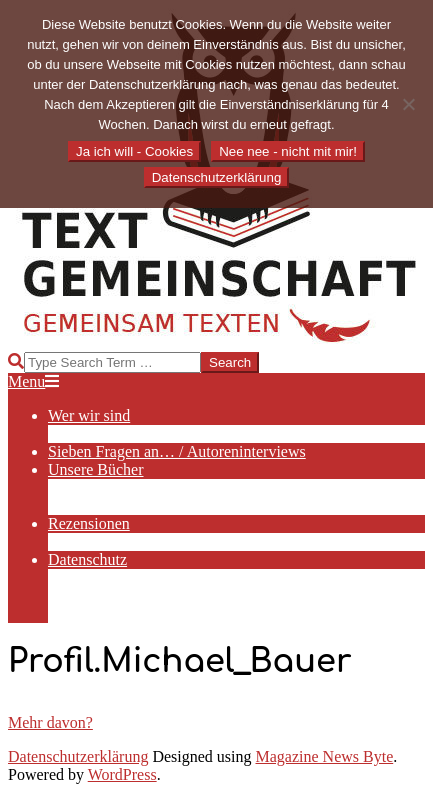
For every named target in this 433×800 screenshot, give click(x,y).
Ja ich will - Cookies (134, 151)
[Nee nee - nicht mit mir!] (408, 104)
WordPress (122, 774)
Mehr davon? (50, 722)
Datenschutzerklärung (78, 756)
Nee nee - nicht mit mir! (288, 151)
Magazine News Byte (325, 756)
